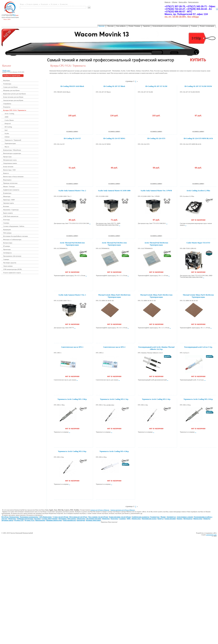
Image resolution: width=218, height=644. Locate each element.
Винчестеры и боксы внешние (13, 176)
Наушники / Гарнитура (11, 210)
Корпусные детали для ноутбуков (14, 94)
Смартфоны (7, 104)
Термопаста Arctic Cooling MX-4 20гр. (114, 451)
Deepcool (8, 123)
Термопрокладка (10, 143)
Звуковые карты (9, 203)
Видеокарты (7, 180)
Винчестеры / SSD (9, 170)
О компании (184, 26)
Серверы (6, 259)
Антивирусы (7, 253)
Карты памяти (8, 213)
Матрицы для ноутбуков (11, 90)
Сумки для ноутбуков (10, 87)
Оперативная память (10, 163)
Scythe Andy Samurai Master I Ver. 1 (72, 295)
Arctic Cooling (9, 114)
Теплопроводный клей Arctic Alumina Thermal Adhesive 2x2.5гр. (156, 348)
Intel (6, 130)
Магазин (110, 26)
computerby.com (211, 535)
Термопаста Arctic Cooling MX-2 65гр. (198, 399)
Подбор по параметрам (12, 75)
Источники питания (94, 519)
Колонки (6, 206)
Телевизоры (7, 84)
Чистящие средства (10, 263)
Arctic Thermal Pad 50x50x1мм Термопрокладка (156, 244)
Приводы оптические (10, 183)
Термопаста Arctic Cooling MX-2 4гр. (156, 399)
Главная (194, 26)
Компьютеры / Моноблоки (12, 150)
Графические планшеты (11, 190)
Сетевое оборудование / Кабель (14, 226)
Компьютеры (14, 517)
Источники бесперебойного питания (15, 236)
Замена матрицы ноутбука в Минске (123, 510)
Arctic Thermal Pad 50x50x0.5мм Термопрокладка (72, 244)
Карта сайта (183, 2)
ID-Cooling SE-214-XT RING (114, 138)
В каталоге (44, 4)
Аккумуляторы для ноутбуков (13, 100)
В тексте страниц (32, 4)
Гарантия (146, 26)
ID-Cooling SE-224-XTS (156, 138)
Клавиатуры (7, 193)
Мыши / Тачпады (9, 186)
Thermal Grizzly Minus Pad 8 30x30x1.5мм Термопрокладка (156, 296)
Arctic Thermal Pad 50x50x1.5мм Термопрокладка (114, 244)
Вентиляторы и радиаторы (12, 153)
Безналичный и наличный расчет (165, 26)
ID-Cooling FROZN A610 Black (72, 86)
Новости (167, 2)
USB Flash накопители (11, 216)
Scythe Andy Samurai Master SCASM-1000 (114, 191)
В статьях (54, 4)
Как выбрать (121, 26)
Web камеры (7, 233)
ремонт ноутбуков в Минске (100, 510)
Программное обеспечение (12, 256)
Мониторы (7, 196)
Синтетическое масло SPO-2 (114, 347)
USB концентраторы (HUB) (12, 269)
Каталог (102, 26)
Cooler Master (9, 120)
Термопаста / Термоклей (13, 140)
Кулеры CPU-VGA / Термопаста (15, 110)
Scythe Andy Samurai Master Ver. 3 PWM (156, 191)
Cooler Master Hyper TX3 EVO (198, 243)
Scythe (7, 133)
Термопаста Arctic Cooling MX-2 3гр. (114, 399)
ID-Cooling (8, 127)
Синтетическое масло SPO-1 (72, 347)
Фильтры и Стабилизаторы (12, 239)
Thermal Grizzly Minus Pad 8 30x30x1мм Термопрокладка (198, 296)
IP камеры (7, 246)
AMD (6, 117)
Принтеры (106, 519)
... (90, 223)
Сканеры (6, 223)
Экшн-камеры (8, 266)
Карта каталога (193, 2)
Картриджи (7, 230)
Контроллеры (8, 243)
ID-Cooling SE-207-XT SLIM (156, 86)
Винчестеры (198, 519)
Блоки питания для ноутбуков (13, 97)
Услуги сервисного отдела (12, 273)
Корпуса (6, 173)
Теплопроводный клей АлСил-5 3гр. (198, 347)
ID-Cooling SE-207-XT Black (114, 86)
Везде (22, 4)
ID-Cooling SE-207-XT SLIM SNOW (198, 86)
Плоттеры (6, 220)
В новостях (64, 4)
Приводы (207, 519)
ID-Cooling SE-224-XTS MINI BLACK (198, 138)
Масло (7, 147)
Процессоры (7, 157)
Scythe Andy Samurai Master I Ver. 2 (72, 191)
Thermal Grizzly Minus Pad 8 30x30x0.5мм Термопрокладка (114, 296)
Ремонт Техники (134, 26)
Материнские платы (10, 160)
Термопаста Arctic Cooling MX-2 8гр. (72, 451)
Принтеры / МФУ (9, 200)
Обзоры (175, 2)
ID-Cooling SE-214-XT (72, 138)
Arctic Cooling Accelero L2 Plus (198, 191)
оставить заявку (72, 131)
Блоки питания (8, 167)
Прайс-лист (6, 70)
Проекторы (7, 249)
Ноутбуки (6, 80)
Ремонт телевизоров (207, 26)
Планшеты (7, 107)
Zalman (7, 137)
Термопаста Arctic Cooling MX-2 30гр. (72, 399)
